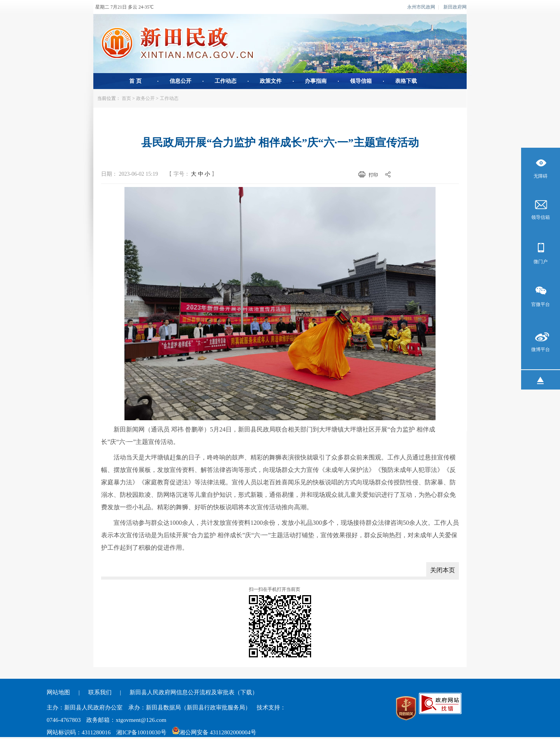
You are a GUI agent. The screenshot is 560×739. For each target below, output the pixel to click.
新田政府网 (455, 7)
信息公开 (180, 81)
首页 (126, 98)
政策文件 (271, 81)
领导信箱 (361, 81)
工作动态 (226, 81)
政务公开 (145, 98)
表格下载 (406, 81)
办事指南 (316, 81)
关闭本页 (443, 570)
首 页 (135, 81)
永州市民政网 (421, 7)
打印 (373, 175)
